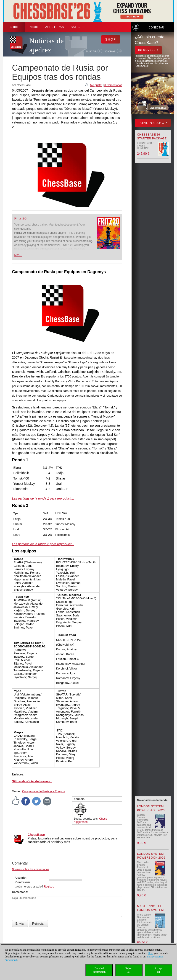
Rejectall (129, 970)
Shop (14, 27)
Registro (49, 887)
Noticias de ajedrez (47, 45)
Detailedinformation (99, 970)
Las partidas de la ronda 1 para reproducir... (43, 498)
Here (150, 953)
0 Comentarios (113, 85)
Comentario (20, 892)
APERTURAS (55, 27)
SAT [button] (75, 27)
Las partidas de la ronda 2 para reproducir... (43, 544)
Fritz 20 (20, 219)
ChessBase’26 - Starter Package (152, 136)
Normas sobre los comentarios (31, 869)
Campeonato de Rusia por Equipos (44, 791)
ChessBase (36, 835)
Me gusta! (96, 85)
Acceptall (159, 970)
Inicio (34, 27)
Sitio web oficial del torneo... (32, 781)
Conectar (156, 28)
